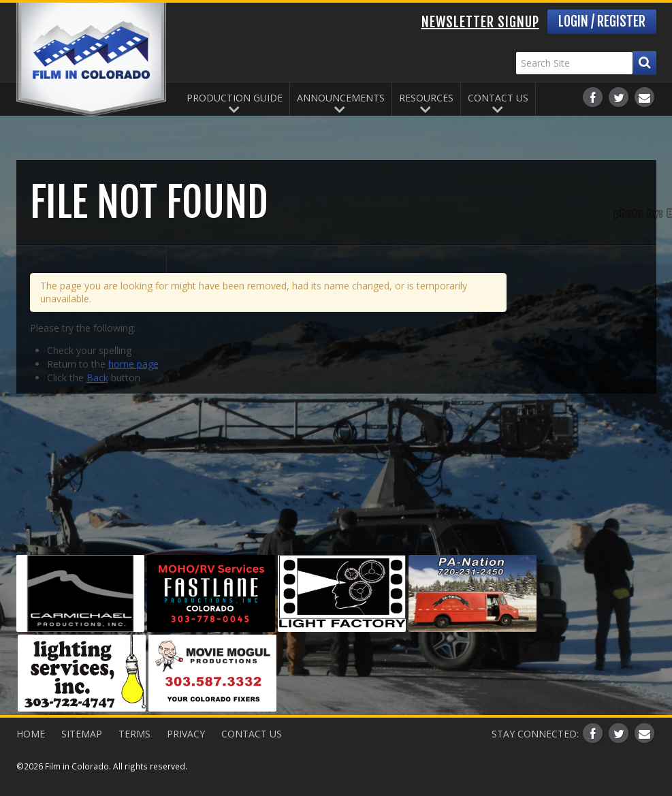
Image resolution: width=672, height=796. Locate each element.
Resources (426, 98)
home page (133, 364)
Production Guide (235, 98)
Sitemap (82, 734)
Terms (134, 734)
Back (97, 378)
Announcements (341, 98)
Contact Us (498, 98)
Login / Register (602, 21)
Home (31, 734)
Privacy (186, 734)
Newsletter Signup (480, 22)
